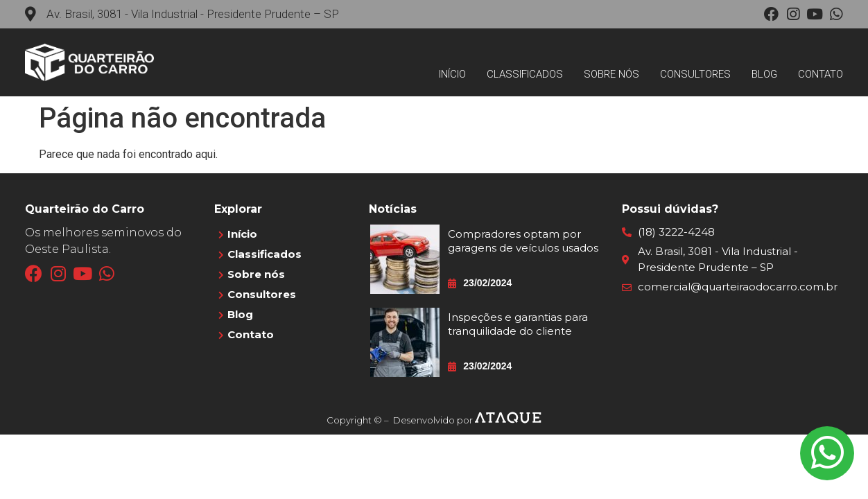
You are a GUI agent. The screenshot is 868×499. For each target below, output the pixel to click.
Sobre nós (611, 74)
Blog (764, 74)
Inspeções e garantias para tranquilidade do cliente (518, 324)
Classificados (525, 74)
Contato (821, 74)
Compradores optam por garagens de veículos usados (523, 241)
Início (452, 74)
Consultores (695, 74)
